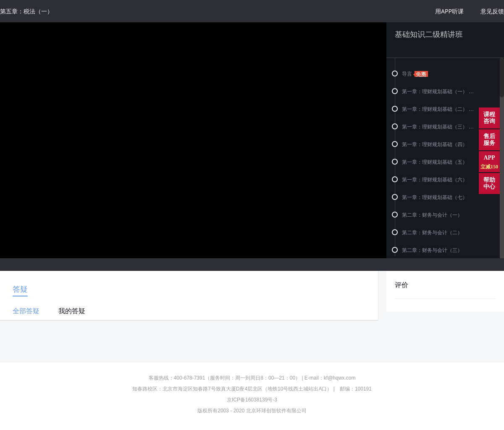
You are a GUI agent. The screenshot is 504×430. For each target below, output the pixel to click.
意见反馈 (492, 11)
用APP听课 (449, 11)
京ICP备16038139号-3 (252, 400)
